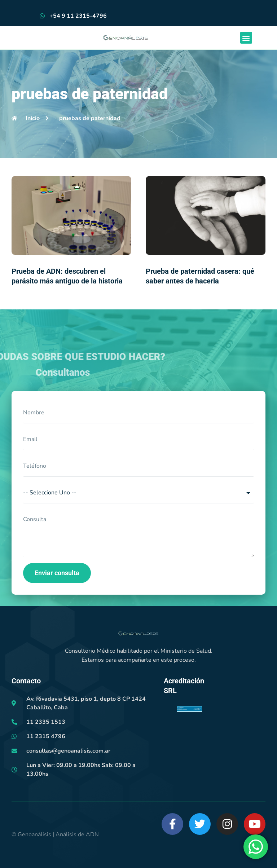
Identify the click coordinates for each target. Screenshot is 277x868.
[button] (246, 38)
